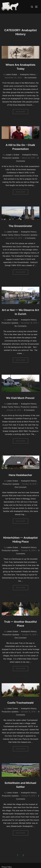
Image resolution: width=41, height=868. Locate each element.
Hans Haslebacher (20, 480)
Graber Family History (11, 240)
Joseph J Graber (12, 159)
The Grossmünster (20, 231)
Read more (22, 116)
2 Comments (30, 243)
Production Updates (11, 163)
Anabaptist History (28, 79)
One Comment (20, 492)
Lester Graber (11, 79)
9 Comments (29, 415)
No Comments (31, 82)
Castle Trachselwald (20, 707)
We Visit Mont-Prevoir (20, 403)
